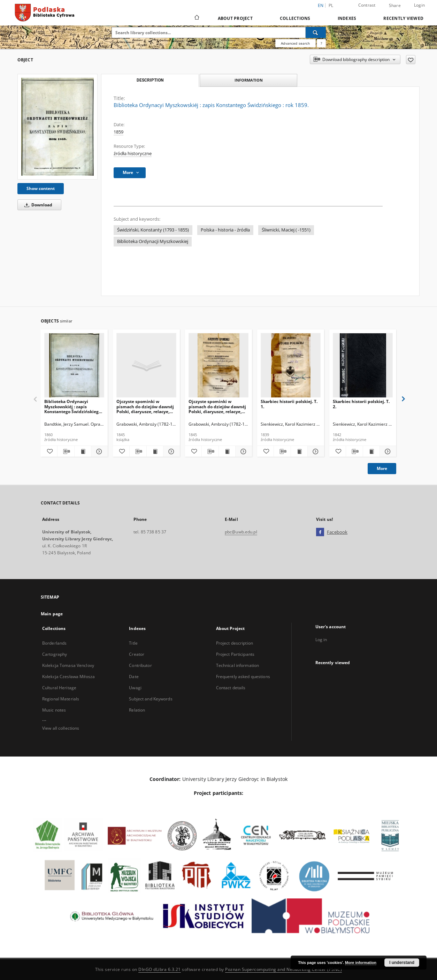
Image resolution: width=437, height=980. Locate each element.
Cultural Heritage (59, 688)
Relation (137, 710)
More (382, 468)
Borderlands (54, 643)
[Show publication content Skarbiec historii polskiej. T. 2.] (371, 451)
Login (419, 5)
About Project (235, 18)
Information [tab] (249, 80)
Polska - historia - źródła (225, 230)
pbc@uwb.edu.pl (241, 532)
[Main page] (196, 18)
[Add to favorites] (411, 60)
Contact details (231, 688)
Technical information (238, 665)
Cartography (55, 654)
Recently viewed (403, 18)
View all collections (61, 728)
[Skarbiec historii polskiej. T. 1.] (291, 366)
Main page (52, 614)
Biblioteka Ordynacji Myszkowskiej (153, 241)
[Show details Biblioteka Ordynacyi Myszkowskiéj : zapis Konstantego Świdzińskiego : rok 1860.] (98, 451)
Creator (137, 654)
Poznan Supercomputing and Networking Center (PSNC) (283, 969)
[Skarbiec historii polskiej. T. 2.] (363, 366)
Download (37, 205)
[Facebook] (320, 532)
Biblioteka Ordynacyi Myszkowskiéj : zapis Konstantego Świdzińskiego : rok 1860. (74, 406)
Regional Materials (61, 699)
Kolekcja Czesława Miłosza (68, 677)
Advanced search (295, 43)
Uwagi (135, 688)
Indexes (347, 18)
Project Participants (235, 654)
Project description (235, 643)
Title (133, 643)
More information (361, 963)
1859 (118, 132)
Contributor (140, 665)
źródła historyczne (133, 154)
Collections (295, 18)
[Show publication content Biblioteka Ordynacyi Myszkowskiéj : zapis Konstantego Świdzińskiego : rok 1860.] (83, 451)
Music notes (54, 710)
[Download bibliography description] (66, 451)
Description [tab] (150, 80)
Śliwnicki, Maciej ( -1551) (286, 230)
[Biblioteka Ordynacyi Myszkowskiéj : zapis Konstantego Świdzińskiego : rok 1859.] (58, 127)
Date (134, 677)
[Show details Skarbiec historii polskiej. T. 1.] (315, 451)
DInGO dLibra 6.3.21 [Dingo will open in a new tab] (160, 969)
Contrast (367, 5)
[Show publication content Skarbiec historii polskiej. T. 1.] (299, 451)
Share (395, 6)
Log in (321, 640)
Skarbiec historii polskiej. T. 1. (289, 404)
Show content (41, 188)
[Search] (316, 32)
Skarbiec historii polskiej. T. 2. (361, 404)
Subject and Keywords (151, 699)
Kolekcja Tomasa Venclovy (68, 665)
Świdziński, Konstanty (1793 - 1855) (153, 230)
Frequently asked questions (243, 677)
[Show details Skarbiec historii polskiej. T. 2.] (387, 451)
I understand (402, 963)
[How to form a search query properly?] (321, 43)
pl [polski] (331, 5)
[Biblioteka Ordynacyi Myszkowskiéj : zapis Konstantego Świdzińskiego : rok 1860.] (74, 366)
